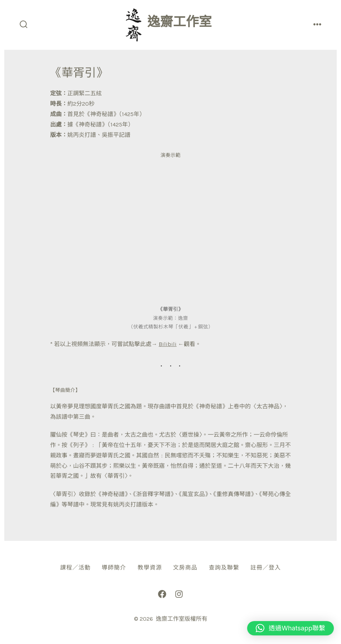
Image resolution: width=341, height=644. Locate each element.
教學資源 (150, 568)
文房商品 (185, 568)
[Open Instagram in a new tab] (179, 594)
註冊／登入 (266, 568)
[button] (290, 628)
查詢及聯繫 (224, 568)
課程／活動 (75, 568)
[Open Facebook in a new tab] (162, 594)
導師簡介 (114, 568)
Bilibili (168, 344)
